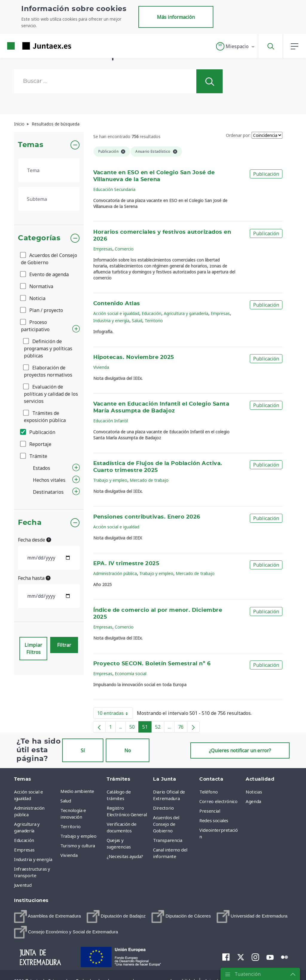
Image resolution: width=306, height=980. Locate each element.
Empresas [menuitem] (24, 850)
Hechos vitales (49, 480)
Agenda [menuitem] (253, 801)
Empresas (103, 249)
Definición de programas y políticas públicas (48, 348)
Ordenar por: (238, 135)
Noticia (33, 298)
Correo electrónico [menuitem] (218, 801)
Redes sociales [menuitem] (214, 820)
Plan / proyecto (42, 310)
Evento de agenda (45, 274)
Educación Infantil (111, 421)
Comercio (124, 249)
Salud (137, 321)
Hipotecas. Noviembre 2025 (134, 357)
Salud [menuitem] (66, 801)
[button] (236, 46)
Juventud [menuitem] (23, 885)
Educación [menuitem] (24, 840)
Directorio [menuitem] (163, 808)
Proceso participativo (35, 326)
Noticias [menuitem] (254, 792)
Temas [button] (31, 145)
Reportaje (36, 444)
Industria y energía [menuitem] (33, 859)
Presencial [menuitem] (210, 811)
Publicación (38, 432)
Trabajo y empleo (110, 480)
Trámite (34, 456)
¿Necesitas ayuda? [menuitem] (125, 856)
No (128, 750)
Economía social (131, 674)
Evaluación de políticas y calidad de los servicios (51, 394)
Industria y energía (111, 321)
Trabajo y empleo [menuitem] (78, 836)
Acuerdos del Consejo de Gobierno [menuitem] (166, 824)
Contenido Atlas (117, 304)
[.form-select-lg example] (49, 170)
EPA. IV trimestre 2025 (126, 564)
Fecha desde (35, 540)
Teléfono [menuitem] (208, 792)
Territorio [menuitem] (71, 826)
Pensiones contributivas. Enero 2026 (147, 517)
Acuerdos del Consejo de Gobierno (49, 259)
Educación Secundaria (114, 189)
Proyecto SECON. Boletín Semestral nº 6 (152, 664)
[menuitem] (48, 916)
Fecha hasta (34, 578)
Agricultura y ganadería (186, 313)
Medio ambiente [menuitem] (77, 791)
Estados (42, 468)
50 (134, 728)
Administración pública (115, 573)
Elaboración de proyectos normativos (48, 371)
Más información (176, 17)
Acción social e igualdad (116, 313)
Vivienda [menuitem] (69, 855)
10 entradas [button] (115, 714)
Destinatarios (48, 492)
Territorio (154, 321)
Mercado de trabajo (149, 480)
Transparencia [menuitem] (167, 840)
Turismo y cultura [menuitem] (78, 846)
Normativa (37, 286)
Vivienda (101, 367)
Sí (83, 750)
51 (147, 728)
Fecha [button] (30, 523)
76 (183, 728)
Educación (152, 313)
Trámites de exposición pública (45, 417)
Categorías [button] (39, 238)
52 (160, 728)
